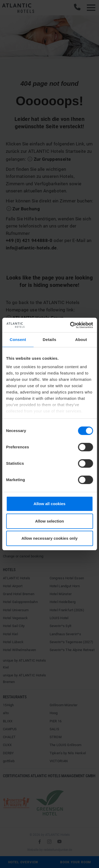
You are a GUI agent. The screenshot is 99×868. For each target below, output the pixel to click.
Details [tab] (49, 340)
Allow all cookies (49, 504)
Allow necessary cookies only (49, 538)
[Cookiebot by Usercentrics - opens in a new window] (70, 325)
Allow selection (49, 521)
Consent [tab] (18, 340)
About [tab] (81, 340)
